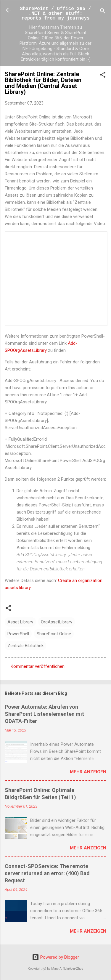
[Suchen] (103, 12)
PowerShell (18, 634)
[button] (103, 76)
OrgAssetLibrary (57, 622)
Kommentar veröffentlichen (38, 666)
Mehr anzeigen (88, 772)
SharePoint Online (54, 634)
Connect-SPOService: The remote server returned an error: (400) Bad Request (47, 873)
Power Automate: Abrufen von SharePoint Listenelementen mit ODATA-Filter (44, 714)
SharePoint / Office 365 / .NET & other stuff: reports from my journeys (55, 14)
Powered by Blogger (55, 957)
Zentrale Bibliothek (25, 646)
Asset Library (20, 622)
